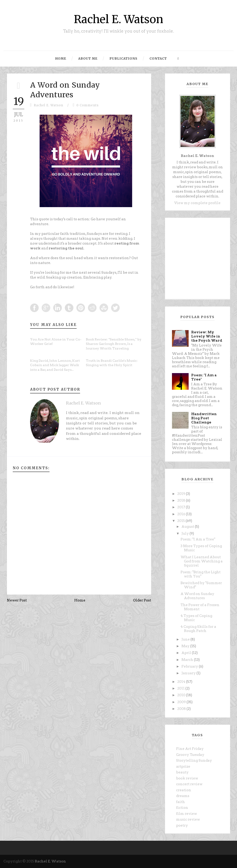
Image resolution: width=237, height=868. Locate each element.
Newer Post (17, 600)
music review (188, 819)
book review (187, 778)
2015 (181, 521)
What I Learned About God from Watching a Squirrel (202, 561)
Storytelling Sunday (194, 761)
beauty (182, 772)
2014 (182, 682)
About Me (88, 59)
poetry (182, 825)
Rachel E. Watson (118, 19)
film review (187, 814)
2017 (182, 507)
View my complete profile (197, 203)
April (187, 653)
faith (181, 802)
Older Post (142, 600)
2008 (182, 709)
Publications (123, 59)
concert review (189, 784)
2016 (182, 514)
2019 (182, 494)
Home (61, 59)
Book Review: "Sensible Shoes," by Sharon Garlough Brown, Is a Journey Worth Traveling (114, 344)
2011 (181, 688)
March (188, 660)
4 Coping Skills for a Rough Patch (198, 629)
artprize (183, 767)
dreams (183, 796)
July (186, 534)
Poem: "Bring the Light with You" (201, 574)
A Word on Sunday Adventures (65, 90)
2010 (182, 695)
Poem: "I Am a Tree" (198, 539)
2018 (182, 500)
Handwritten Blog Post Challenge (204, 418)
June (186, 639)
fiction (182, 808)
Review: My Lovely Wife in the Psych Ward (207, 336)
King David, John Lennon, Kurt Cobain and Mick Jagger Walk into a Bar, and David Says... (55, 365)
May (186, 646)
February (190, 666)
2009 (182, 702)
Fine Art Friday (190, 749)
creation (184, 790)
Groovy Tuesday (190, 755)
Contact (158, 59)
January (189, 673)
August (188, 527)
